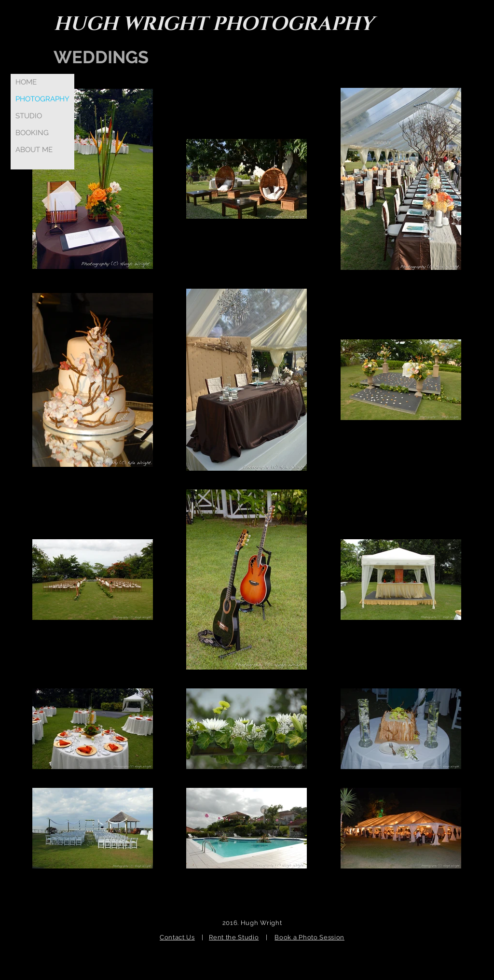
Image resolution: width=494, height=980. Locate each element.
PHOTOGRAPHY (42, 99)
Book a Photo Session (309, 937)
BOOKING (32, 133)
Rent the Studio (234, 937)
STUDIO (29, 116)
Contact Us (177, 937)
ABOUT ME (34, 150)
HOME (26, 82)
